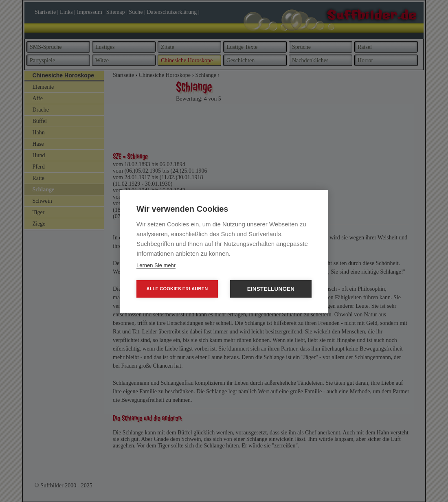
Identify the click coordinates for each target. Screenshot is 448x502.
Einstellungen (271, 289)
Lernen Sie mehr (156, 265)
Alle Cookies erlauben (177, 289)
